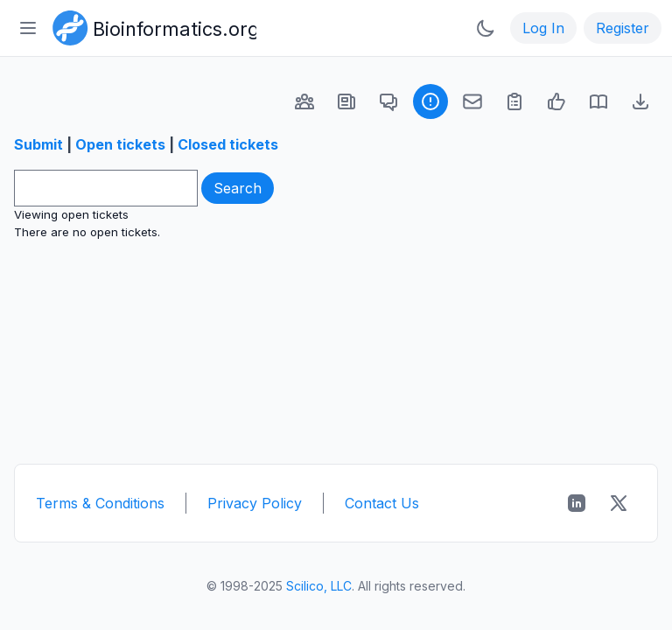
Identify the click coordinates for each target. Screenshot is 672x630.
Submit (38, 144)
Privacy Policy (255, 503)
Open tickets (120, 144)
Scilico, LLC (319, 586)
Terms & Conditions (100, 503)
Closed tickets (228, 144)
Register (623, 28)
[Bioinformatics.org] (151, 26)
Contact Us (382, 503)
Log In (543, 28)
